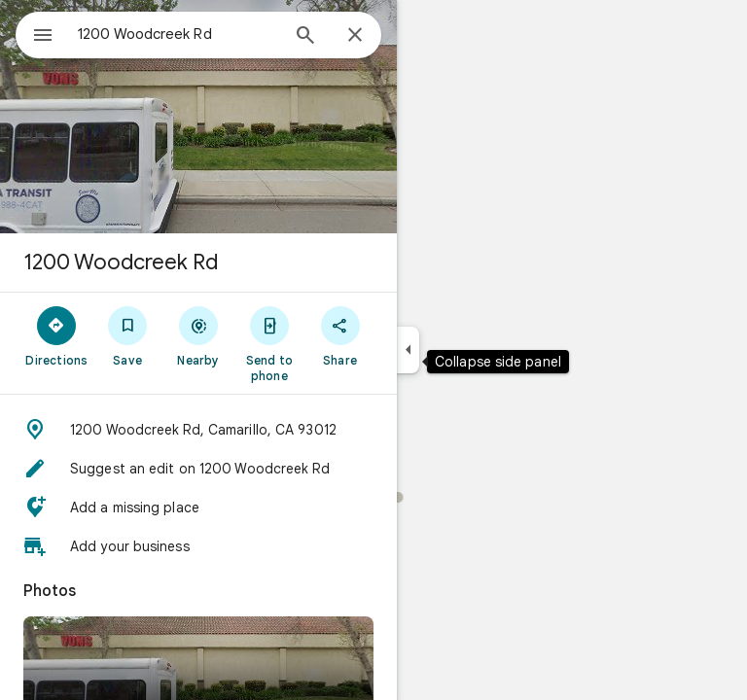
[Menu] (43, 37)
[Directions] (57, 335)
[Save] (128, 335)
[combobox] (178, 34)
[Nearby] (199, 335)
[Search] (305, 37)
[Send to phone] (269, 343)
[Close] (355, 36)
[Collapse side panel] (408, 350)
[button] (198, 430)
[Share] (340, 335)
